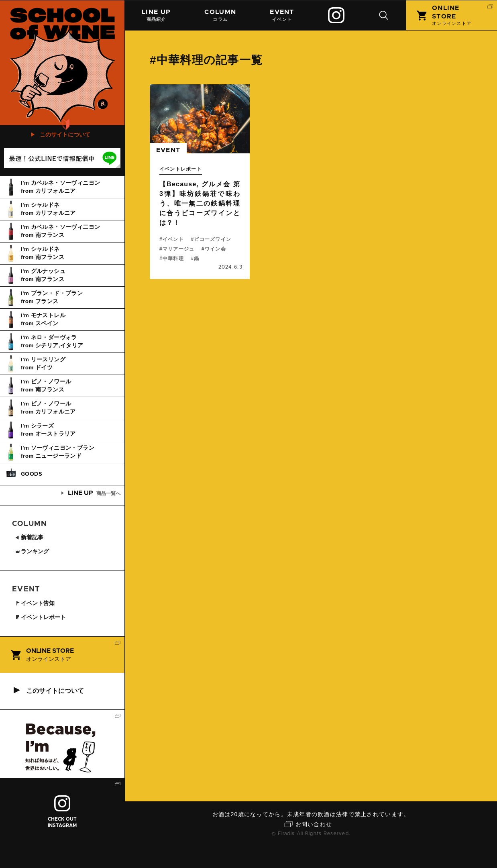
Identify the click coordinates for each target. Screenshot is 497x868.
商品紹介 (156, 15)
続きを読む (200, 181)
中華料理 (173, 259)
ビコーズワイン (213, 239)
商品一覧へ (91, 515)
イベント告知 (36, 625)
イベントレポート (181, 169)
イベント (282, 15)
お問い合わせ (314, 846)
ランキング (33, 573)
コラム (221, 15)
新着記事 (30, 559)
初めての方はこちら (65, 135)
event (168, 151)
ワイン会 (215, 249)
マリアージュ (179, 249)
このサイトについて (65, 156)
